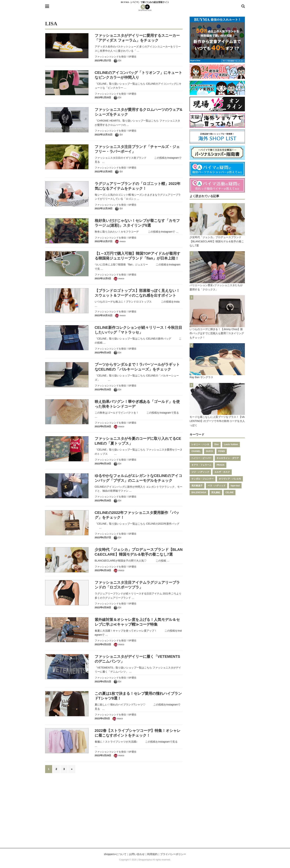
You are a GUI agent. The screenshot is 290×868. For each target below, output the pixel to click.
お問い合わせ (137, 854)
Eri (120, 60)
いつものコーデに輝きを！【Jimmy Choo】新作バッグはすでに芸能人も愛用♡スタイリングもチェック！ (217, 333)
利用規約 (152, 854)
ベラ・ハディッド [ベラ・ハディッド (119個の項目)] (217, 486)
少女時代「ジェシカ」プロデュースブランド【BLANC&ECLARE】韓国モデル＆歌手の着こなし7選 (217, 241)
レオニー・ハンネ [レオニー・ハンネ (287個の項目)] (200, 444)
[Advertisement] (145, 813)
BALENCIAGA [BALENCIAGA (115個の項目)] (199, 492)
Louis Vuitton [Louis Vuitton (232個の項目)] (231, 444)
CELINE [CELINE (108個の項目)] (230, 492)
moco (123, 241)
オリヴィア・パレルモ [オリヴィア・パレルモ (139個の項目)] (230, 479)
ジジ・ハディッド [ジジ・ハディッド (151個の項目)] (200, 472)
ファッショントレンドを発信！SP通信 (116, 57)
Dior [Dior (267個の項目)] (217, 444)
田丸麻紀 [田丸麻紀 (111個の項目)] (216, 492)
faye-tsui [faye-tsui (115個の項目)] (235, 486)
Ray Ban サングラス (201, 377)
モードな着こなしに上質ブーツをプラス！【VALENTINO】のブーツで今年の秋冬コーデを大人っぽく (217, 421)
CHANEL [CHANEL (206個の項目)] (196, 451)
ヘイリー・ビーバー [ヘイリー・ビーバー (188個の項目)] (201, 458)
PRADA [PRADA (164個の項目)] (221, 465)
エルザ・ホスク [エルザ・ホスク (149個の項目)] (222, 472)
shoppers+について (115, 854)
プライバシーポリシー (173, 854)
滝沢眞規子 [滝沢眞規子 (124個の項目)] (197, 486)
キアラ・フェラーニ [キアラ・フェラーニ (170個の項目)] (201, 465)
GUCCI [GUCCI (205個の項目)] (209, 451)
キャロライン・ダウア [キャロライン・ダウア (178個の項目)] (228, 458)
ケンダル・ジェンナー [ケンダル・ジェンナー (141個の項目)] (203, 479)
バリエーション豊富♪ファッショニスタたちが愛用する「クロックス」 (216, 287)
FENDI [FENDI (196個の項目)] (222, 451)
